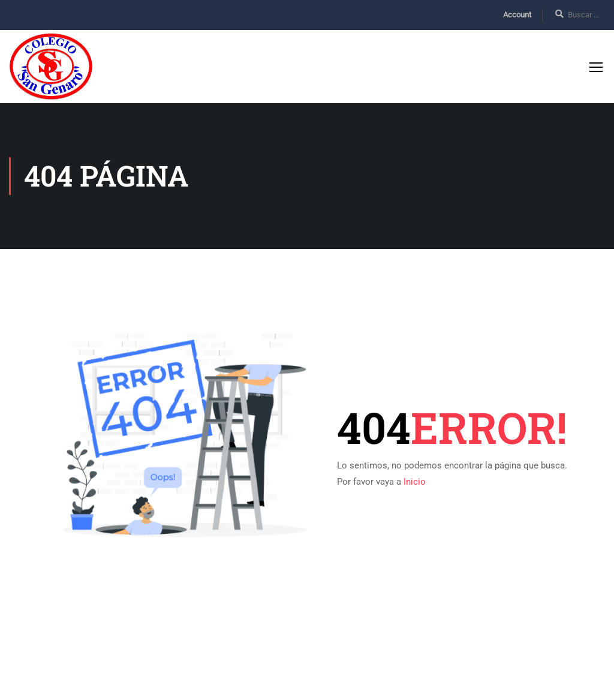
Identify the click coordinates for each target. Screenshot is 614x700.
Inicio (415, 482)
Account (517, 15)
